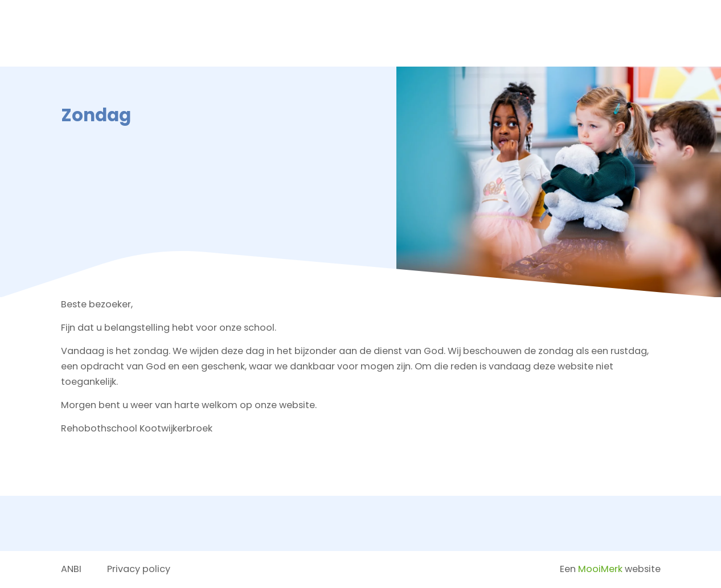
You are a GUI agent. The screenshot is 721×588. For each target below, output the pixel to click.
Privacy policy (139, 569)
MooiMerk (600, 569)
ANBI (71, 569)
